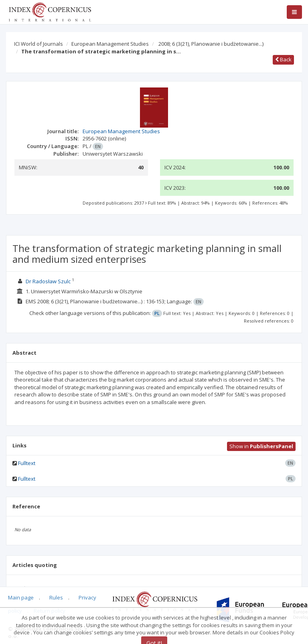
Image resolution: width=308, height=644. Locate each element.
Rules (56, 597)
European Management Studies (110, 44)
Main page (21, 597)
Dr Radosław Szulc (48, 281)
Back (283, 59)
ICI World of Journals (38, 44)
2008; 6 (211, 44)
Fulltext (27, 463)
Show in (261, 446)
